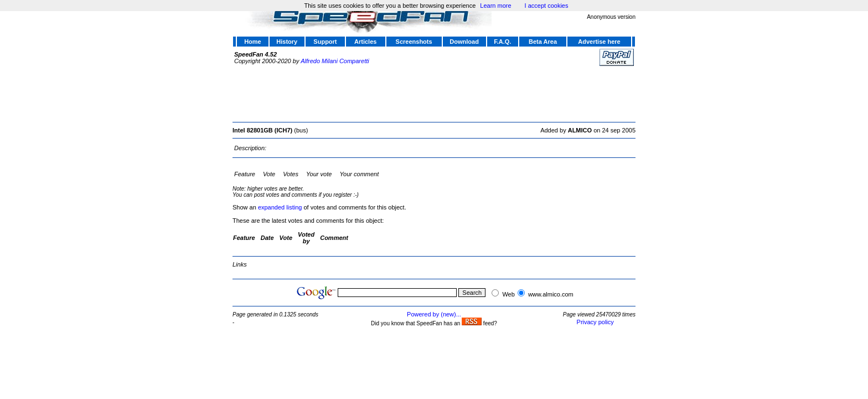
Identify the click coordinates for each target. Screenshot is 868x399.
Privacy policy (595, 322)
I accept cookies (547, 6)
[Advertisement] (434, 93)
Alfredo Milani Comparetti (335, 61)
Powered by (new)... (434, 314)
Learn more (495, 6)
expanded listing (280, 207)
